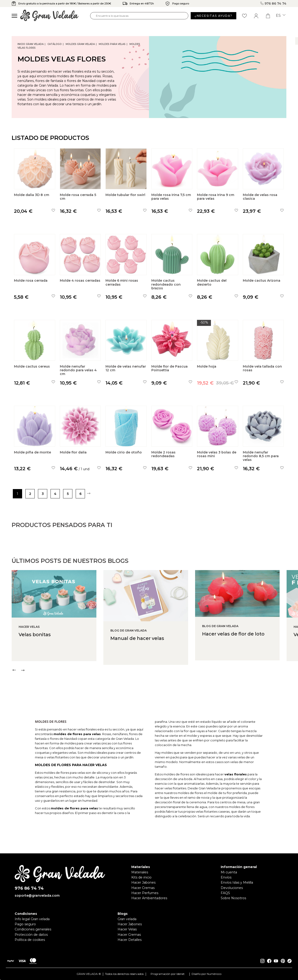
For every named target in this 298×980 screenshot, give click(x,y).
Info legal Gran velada (32, 919)
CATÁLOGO (55, 44)
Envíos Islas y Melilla (237, 882)
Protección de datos (31, 935)
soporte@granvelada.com (37, 896)
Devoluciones (232, 888)
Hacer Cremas (143, 888)
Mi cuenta (229, 872)
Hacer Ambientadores (149, 898)
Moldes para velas (112, 44)
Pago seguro (25, 924)
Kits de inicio (141, 877)
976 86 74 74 (273, 3)
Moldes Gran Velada (80, 44)
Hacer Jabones (143, 882)
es (281, 16)
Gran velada (127, 919)
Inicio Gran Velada (30, 44)
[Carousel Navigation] (155, 692)
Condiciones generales (33, 929)
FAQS (225, 893)
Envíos (226, 877)
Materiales (140, 872)
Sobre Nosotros (233, 898)
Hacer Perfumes (145, 893)
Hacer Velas (127, 929)
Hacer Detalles (130, 940)
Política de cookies (30, 940)
